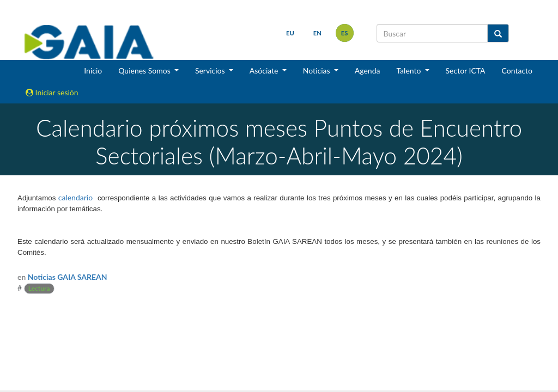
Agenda (368, 71)
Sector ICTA (466, 71)
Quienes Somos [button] (145, 71)
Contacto (517, 71)
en (317, 33)
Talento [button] (410, 71)
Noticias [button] (318, 71)
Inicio (93, 71)
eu (290, 33)
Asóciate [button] (265, 71)
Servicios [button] (211, 71)
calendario (75, 197)
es (345, 33)
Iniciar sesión (52, 92)
